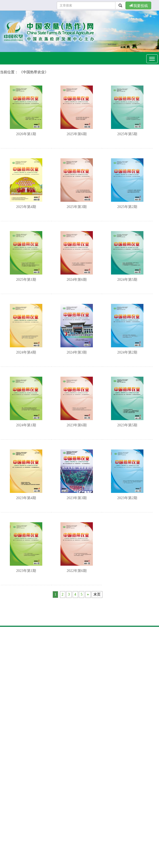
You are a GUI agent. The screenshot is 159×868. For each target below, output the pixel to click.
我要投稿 (139, 6)
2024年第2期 (127, 352)
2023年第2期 (127, 498)
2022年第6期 (77, 571)
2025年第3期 (77, 207)
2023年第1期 (26, 571)
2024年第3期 (77, 352)
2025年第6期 (77, 134)
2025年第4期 (26, 207)
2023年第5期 (127, 425)
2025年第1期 (26, 280)
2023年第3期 (77, 498)
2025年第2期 (127, 207)
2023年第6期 (77, 425)
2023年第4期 (26, 498)
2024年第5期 (127, 280)
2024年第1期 (26, 425)
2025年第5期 (127, 134)
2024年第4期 (26, 352)
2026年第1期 (26, 134)
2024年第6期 (77, 280)
